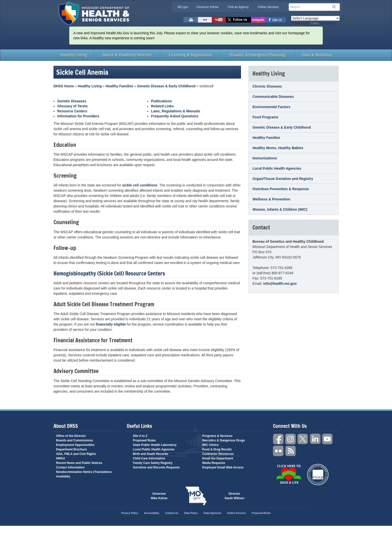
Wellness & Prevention (271, 199)
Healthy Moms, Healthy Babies (278, 148)
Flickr (205, 20)
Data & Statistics (317, 55)
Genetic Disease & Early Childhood (166, 86)
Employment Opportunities (75, 445)
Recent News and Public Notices (79, 463)
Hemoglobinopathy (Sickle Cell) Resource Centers (109, 273)
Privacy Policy (130, 513)
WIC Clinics (210, 445)
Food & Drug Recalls (217, 449)
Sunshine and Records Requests (156, 467)
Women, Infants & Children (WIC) (280, 209)
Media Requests (214, 463)
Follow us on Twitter (238, 20)
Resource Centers (72, 111)
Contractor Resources (218, 454)
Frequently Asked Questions (175, 116)
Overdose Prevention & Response (281, 189)
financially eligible (111, 324)
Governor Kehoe (207, 7)
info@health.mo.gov (280, 284)
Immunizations (265, 158)
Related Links (162, 106)
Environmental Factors (271, 107)
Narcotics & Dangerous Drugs (224, 440)
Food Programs (265, 117)
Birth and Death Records (151, 454)
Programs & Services (217, 436)
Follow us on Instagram (258, 20)
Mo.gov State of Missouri (196, 496)
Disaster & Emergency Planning (257, 55)
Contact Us (172, 513)
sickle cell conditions (140, 185)
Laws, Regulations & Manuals (176, 111)
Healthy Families (120, 86)
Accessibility (152, 513)
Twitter (303, 439)
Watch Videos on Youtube (219, 20)
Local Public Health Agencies (277, 168)
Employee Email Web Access (223, 467)
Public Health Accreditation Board (318, 475)
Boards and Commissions (74, 440)
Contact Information (70, 467)
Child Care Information (149, 458)
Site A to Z (140, 436)
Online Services (268, 7)
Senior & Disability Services (127, 55)
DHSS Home (64, 86)
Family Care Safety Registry (153, 463)
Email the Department (218, 458)
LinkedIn (315, 439)
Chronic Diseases (267, 86)
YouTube (327, 439)
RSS (291, 451)
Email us (191, 20)
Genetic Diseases (72, 101)
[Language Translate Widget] (315, 18)
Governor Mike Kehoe (159, 496)
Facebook (278, 439)
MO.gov (183, 7)
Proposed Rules (144, 440)
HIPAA (60, 458)
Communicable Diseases (273, 97)
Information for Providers (78, 116)
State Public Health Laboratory (155, 445)
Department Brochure (71, 449)
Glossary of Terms (72, 106)
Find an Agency (238, 7)
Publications (161, 101)
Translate (323, 23)
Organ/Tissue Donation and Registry (283, 179)
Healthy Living (74, 55)
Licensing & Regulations (190, 55)
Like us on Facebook (275, 20)
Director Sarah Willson (234, 496)
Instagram (291, 439)
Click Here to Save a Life (289, 474)
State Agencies (212, 513)
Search (335, 7)
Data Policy (191, 513)
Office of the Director (71, 436)
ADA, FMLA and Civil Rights (76, 454)
